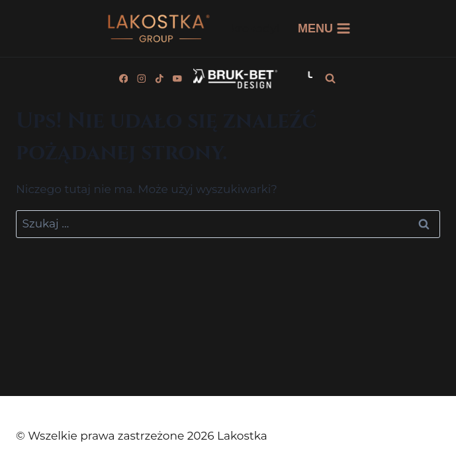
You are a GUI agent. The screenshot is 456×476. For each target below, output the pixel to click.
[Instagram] (141, 78)
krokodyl (255, 28)
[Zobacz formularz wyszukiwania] (330, 79)
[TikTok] (159, 78)
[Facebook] (123, 78)
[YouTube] (178, 78)
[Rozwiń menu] (324, 29)
